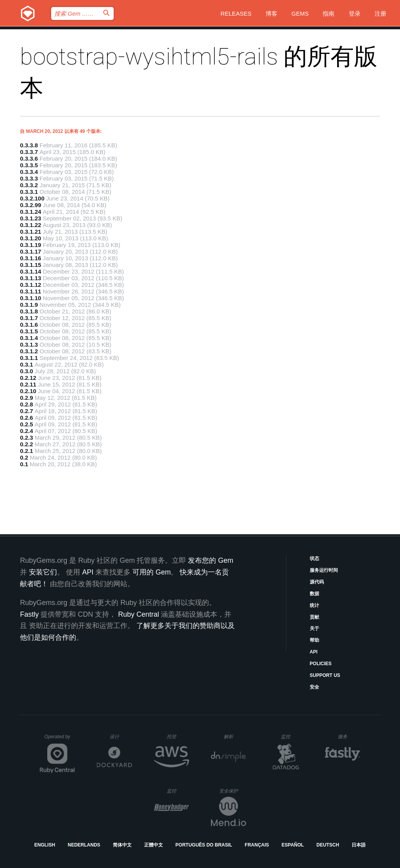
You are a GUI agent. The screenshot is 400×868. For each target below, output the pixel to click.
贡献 (314, 617)
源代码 (317, 582)
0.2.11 (28, 384)
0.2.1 (26, 451)
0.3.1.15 (30, 265)
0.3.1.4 (29, 338)
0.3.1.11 (30, 291)
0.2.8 (26, 404)
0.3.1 (26, 364)
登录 (355, 13)
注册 (380, 13)
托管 (177, 736)
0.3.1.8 (29, 311)
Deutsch (328, 845)
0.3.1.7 (29, 318)
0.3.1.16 (30, 258)
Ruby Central (138, 614)
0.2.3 (26, 438)
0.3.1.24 (30, 212)
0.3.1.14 (30, 271)
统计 (314, 605)
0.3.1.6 (29, 325)
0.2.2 (26, 444)
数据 (314, 594)
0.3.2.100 (32, 198)
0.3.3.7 (29, 152)
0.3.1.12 (30, 285)
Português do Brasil (204, 845)
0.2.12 (28, 378)
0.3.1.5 (29, 331)
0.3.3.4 (29, 172)
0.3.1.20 (30, 238)
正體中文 (154, 845)
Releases (236, 13)
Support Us (325, 675)
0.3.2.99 (30, 205)
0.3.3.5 (29, 165)
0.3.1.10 (30, 298)
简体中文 (122, 845)
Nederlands (84, 845)
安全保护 (233, 791)
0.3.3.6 (29, 158)
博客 (271, 13)
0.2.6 (26, 418)
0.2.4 (26, 431)
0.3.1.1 (29, 358)
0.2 (24, 457)
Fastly (29, 614)
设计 (121, 736)
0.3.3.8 (29, 145)
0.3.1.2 (29, 351)
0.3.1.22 (30, 225)
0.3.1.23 (30, 218)
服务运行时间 (324, 570)
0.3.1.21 (30, 232)
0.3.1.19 (30, 245)
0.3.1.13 (30, 278)
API (314, 652)
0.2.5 (26, 424)
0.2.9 (26, 398)
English (45, 845)
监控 (292, 736)
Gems (300, 13)
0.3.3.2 (29, 185)
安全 (314, 687)
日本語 (359, 845)
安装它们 (43, 572)
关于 (314, 628)
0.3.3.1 (29, 192)
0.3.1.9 (29, 305)
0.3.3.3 (29, 178)
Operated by (60, 739)
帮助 (314, 640)
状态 (314, 558)
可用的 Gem (152, 572)
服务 (349, 736)
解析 (235, 736)
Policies (321, 664)
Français (257, 845)
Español (293, 845)
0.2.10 (28, 391)
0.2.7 (26, 411)
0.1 (24, 464)
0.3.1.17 (30, 251)
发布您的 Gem (211, 560)
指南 (329, 13)
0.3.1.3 (29, 345)
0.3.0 (26, 371)
